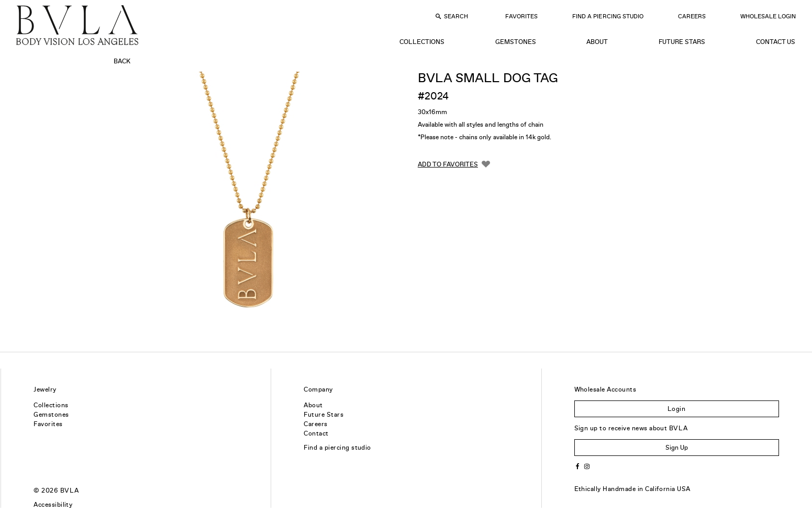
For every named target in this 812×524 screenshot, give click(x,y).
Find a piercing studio (337, 448)
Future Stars (682, 42)
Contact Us (776, 42)
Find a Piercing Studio (608, 16)
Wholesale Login (768, 16)
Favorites (521, 16)
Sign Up (677, 448)
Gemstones (516, 42)
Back (122, 61)
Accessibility (53, 505)
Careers (692, 16)
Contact (316, 433)
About (597, 42)
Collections (422, 42)
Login (676, 409)
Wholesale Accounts (605, 389)
